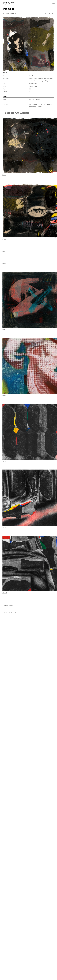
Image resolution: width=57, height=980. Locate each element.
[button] (54, 3)
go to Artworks (50, 13)
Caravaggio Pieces (34, 100)
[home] (13, 3)
